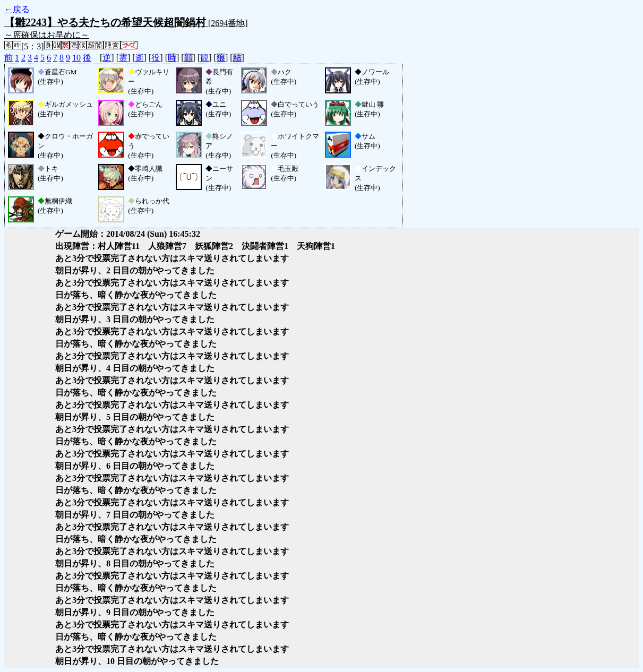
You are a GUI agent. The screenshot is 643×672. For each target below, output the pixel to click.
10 (76, 58)
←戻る (17, 9)
